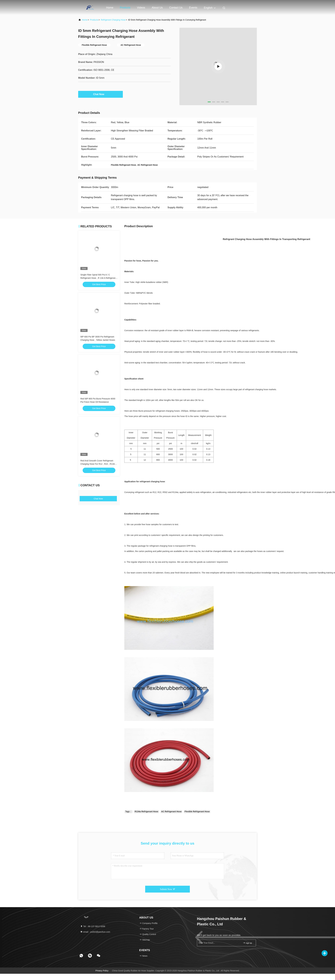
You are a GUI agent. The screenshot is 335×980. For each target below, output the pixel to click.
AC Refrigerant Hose (171, 812)
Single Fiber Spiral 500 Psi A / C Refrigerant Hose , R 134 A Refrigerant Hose (98, 278)
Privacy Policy (102, 971)
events (193, 8)
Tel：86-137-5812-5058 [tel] (93, 926)
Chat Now (100, 94)
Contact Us (176, 8)
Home (110, 8)
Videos (141, 8)
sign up (247, 943)
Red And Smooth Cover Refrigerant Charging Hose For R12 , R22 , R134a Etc (98, 464)
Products (125, 8)
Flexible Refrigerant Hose (197, 812)
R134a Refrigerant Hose (147, 812)
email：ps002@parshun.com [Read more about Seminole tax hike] (95, 932)
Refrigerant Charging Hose (113, 20)
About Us (157, 8)
